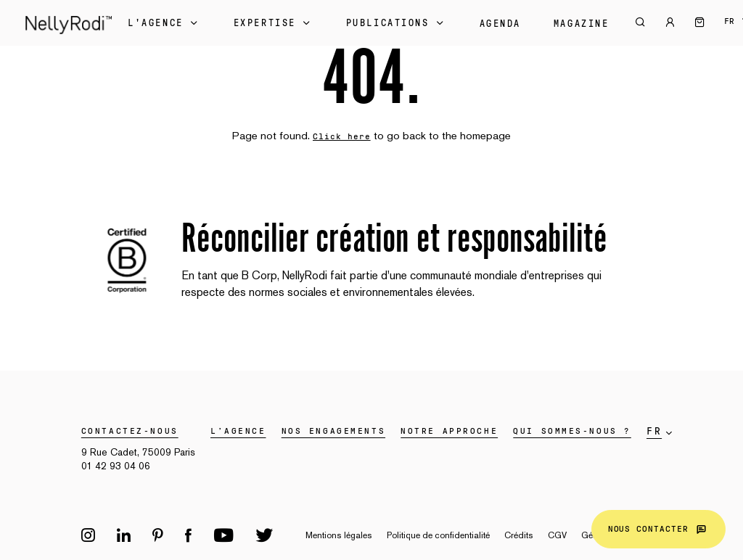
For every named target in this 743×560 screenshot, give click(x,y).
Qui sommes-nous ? (572, 431)
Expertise (274, 23)
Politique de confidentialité (438, 535)
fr (729, 21)
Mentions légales (339, 535)
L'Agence (164, 23)
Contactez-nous (130, 431)
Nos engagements (333, 431)
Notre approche (449, 431)
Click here (342, 136)
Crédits (519, 535)
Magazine (581, 24)
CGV (557, 535)
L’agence (238, 431)
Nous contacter (658, 529)
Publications (397, 23)
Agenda (500, 24)
